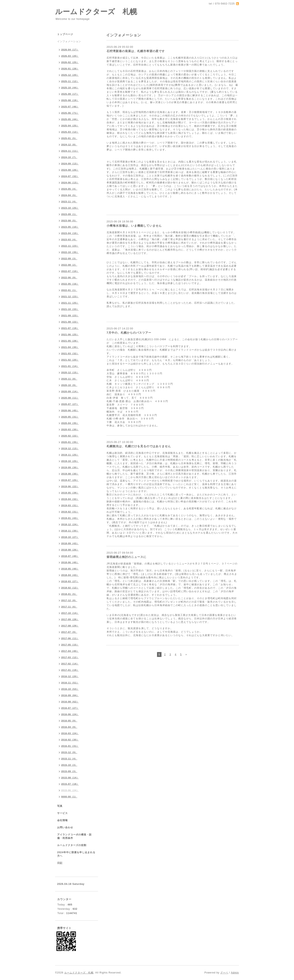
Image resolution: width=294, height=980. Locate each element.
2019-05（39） (70, 493)
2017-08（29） (70, 626)
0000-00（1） (69, 797)
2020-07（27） (70, 404)
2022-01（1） (69, 290)
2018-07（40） (70, 556)
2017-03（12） (70, 657)
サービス (62, 813)
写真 (60, 806)
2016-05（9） (69, 721)
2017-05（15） (70, 645)
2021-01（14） (70, 366)
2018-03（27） (70, 581)
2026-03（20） (70, 56)
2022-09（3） (69, 259)
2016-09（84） (70, 695)
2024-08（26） (70, 170)
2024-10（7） (69, 157)
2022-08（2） (69, 265)
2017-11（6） (69, 607)
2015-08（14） (70, 778)
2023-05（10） (70, 227)
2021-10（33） (70, 309)
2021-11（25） (70, 303)
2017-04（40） (70, 651)
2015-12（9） (69, 752)
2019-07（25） (70, 480)
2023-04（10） (70, 233)
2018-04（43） (70, 575)
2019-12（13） (70, 448)
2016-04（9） (69, 727)
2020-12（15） (70, 372)
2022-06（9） (69, 278)
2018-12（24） (70, 524)
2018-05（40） (70, 569)
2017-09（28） (70, 619)
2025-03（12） (70, 132)
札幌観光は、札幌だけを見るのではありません (139, 446)
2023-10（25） (70, 208)
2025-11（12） (70, 81)
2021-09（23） (70, 316)
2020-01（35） (70, 442)
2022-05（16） (70, 284)
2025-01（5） (69, 138)
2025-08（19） (70, 100)
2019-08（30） (70, 474)
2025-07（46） (70, 107)
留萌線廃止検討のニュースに (126, 557)
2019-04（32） (70, 499)
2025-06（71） (70, 113)
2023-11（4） (69, 202)
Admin (235, 973)
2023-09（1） (69, 214)
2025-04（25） (70, 126)
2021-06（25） (70, 334)
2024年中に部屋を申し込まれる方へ (76, 854)
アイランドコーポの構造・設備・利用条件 (74, 836)
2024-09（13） (70, 164)
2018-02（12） (70, 588)
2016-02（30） (70, 740)
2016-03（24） (70, 733)
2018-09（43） (70, 543)
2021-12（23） (70, 297)
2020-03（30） (70, 429)
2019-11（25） (70, 455)
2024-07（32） (70, 176)
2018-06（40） (70, 562)
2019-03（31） (70, 505)
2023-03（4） (69, 240)
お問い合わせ (65, 827)
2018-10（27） (70, 537)
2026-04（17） (70, 50)
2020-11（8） (69, 379)
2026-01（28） (70, 69)
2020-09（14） (70, 391)
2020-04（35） (70, 423)
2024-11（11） (70, 151)
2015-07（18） (70, 784)
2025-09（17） (70, 94)
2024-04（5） (69, 195)
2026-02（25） (70, 62)
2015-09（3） (69, 771)
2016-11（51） (70, 683)
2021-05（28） (70, 341)
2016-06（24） (70, 714)
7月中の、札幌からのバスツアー (129, 333)
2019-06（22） (70, 486)
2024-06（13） (70, 183)
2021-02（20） (70, 360)
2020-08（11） (70, 398)
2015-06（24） (70, 790)
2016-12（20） (70, 676)
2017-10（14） (70, 613)
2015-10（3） (69, 765)
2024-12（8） (69, 145)
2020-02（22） (70, 436)
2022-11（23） (70, 246)
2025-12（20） (70, 75)
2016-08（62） (70, 702)
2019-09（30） (70, 467)
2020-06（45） (70, 410)
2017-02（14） (70, 664)
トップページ (65, 34)
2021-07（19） (70, 328)
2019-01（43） (70, 518)
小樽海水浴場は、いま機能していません (134, 226)
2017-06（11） (70, 638)
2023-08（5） (69, 221)
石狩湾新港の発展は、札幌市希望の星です (136, 51)
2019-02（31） (70, 512)
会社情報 (62, 820)
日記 (60, 863)
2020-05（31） (70, 417)
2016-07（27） (70, 708)
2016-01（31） (70, 746)
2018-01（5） (69, 594)
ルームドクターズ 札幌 (96, 12)
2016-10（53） (70, 689)
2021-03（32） (70, 353)
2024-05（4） (69, 189)
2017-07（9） (69, 632)
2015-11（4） (69, 759)
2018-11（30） (70, 531)
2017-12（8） (69, 600)
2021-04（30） (70, 347)
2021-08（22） (70, 322)
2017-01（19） (70, 670)
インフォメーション (69, 41)
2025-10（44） (70, 88)
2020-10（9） (69, 385)
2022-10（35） (70, 252)
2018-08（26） (70, 550)
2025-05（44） (70, 119)
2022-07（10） (70, 271)
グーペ (224, 973)
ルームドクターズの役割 (72, 845)
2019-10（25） (70, 461)
